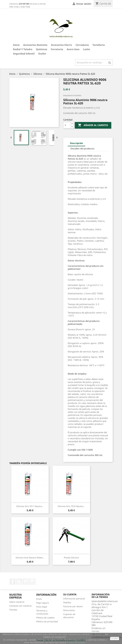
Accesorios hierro (61, 45)
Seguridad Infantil (24, 54)
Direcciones (69, 610)
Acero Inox (73, 49)
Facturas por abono (73, 606)
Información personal (74, 599)
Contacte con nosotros (20, 606)
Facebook (13, 582)
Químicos (42, 49)
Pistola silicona (71, 558)
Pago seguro (43, 603)
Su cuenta (70, 594)
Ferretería (57, 49)
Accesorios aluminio (35, 45)
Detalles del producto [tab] (82, 149)
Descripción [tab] (77, 143)
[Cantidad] (67, 125)
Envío (39, 599)
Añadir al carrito (93, 125)
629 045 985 (24, 4)
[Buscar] (94, 62)
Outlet (42, 54)
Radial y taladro (23, 49)
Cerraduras (82, 45)
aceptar (115, 638)
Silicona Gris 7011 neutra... (30, 506)
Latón (86, 49)
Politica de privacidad (47, 621)
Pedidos (67, 602)
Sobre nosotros (17, 602)
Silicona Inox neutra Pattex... (30, 558)
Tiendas (13, 610)
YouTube (26, 582)
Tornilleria (99, 45)
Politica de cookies (45, 618)
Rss (19, 582)
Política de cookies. (77, 642)
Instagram (32, 582)
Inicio (16, 45)
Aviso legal (42, 607)
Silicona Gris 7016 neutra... (71, 506)
